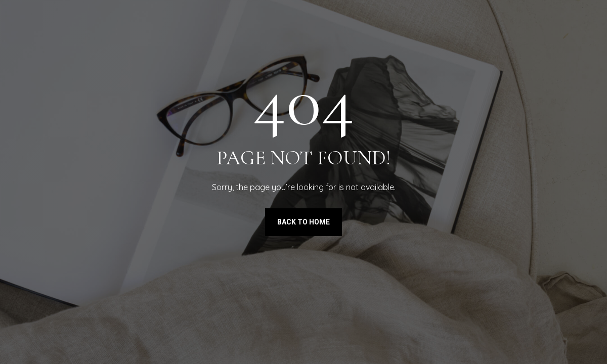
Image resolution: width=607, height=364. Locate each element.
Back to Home (303, 222)
